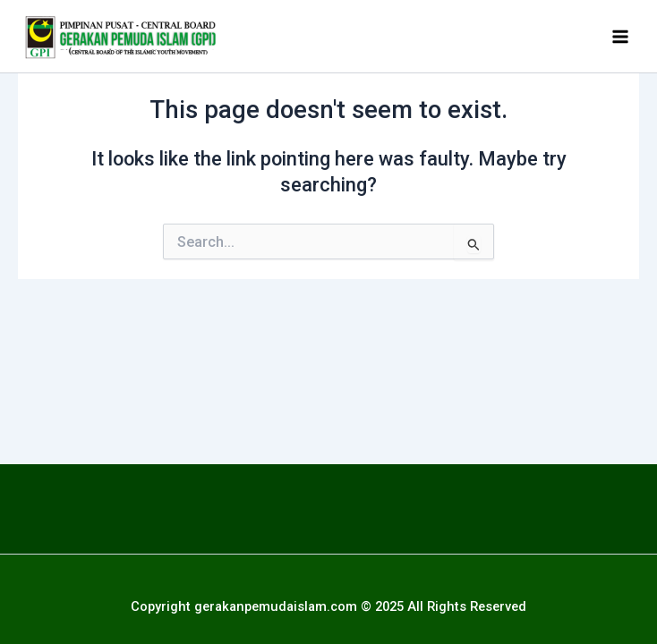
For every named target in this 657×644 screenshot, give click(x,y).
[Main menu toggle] (620, 37)
